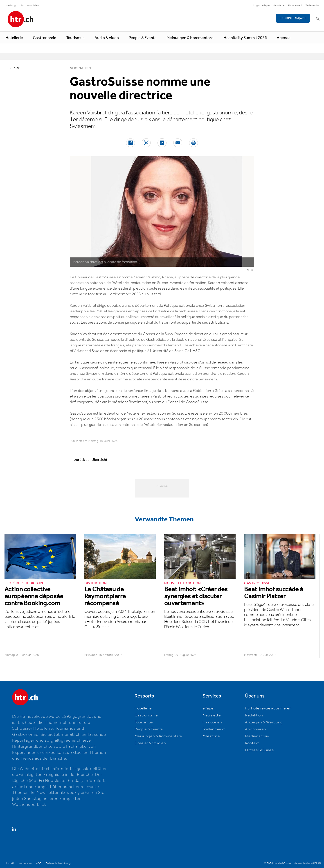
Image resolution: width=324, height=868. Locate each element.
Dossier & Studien (150, 743)
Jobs (21, 6)
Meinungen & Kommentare (190, 38)
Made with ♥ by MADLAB (307, 863)
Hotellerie (14, 38)
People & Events (143, 38)
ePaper (266, 6)
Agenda (284, 38)
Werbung (11, 6)
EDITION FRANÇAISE (293, 18)
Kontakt (252, 743)
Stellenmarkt (214, 729)
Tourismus (75, 38)
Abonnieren (255, 729)
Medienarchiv (312, 6)
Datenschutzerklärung (58, 863)
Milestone (211, 736)
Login (256, 6)
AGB (39, 863)
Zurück (15, 68)
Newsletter (279, 6)
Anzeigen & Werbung (264, 722)
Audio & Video (107, 38)
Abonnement (295, 6)
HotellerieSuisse (259, 750)
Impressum (25, 863)
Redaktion (254, 715)
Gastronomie (45, 38)
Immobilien (33, 6)
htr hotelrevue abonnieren (268, 708)
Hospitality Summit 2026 (245, 38)
